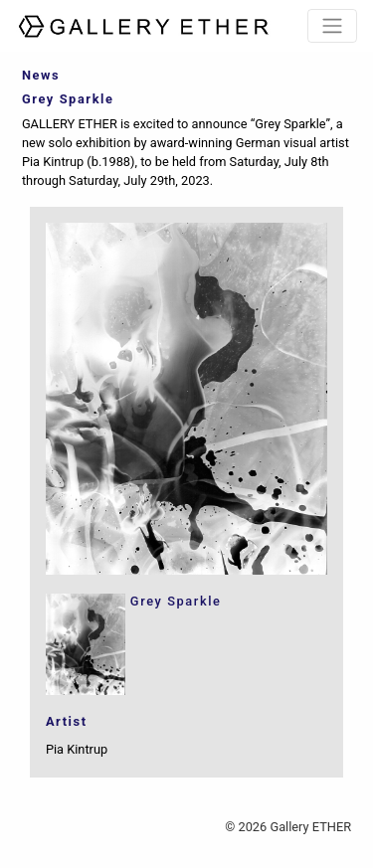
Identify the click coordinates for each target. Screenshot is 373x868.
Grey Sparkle (176, 601)
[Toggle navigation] (332, 26)
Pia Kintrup (77, 749)
